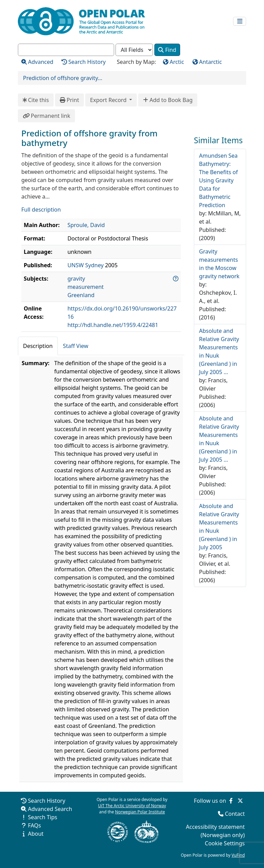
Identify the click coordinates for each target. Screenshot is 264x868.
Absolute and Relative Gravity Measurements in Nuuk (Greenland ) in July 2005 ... (219, 351)
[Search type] (134, 50)
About (36, 834)
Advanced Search (50, 809)
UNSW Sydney (85, 265)
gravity (76, 279)
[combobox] (66, 50)
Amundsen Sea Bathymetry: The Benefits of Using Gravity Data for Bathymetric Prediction (218, 180)
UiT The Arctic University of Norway (132, 806)
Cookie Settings (225, 843)
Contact (235, 814)
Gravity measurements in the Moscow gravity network (219, 264)
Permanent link (46, 116)
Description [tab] (38, 346)
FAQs (34, 825)
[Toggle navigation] (240, 21)
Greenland (81, 295)
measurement (85, 287)
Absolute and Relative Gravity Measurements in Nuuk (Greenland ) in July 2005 (219, 527)
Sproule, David (86, 225)
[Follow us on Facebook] (231, 801)
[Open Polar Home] (81, 21)
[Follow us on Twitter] (240, 801)
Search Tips (42, 817)
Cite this (36, 100)
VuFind (238, 855)
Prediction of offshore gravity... (63, 78)
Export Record (109, 100)
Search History (47, 801)
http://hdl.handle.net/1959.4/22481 (113, 325)
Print (69, 100)
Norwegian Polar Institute (140, 812)
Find (167, 50)
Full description (41, 210)
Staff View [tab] (76, 346)
